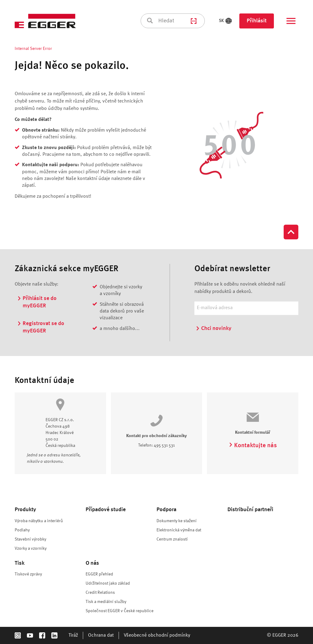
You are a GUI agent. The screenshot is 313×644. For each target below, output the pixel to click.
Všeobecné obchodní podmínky (157, 635)
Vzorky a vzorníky (31, 549)
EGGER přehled (99, 574)
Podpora (166, 510)
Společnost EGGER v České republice (120, 611)
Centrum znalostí (172, 539)
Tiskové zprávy (28, 574)
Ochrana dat (101, 635)
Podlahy (22, 530)
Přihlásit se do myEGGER (37, 302)
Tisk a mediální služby (106, 602)
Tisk (20, 563)
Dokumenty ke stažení (177, 521)
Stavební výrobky (30, 539)
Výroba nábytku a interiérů (39, 521)
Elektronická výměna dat (179, 530)
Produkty (25, 510)
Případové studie (106, 510)
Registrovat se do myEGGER (41, 327)
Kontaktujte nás (253, 446)
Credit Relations (100, 593)
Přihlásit (257, 21)
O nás (92, 563)
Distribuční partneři (250, 510)
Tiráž (73, 635)
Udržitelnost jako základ (108, 583)
